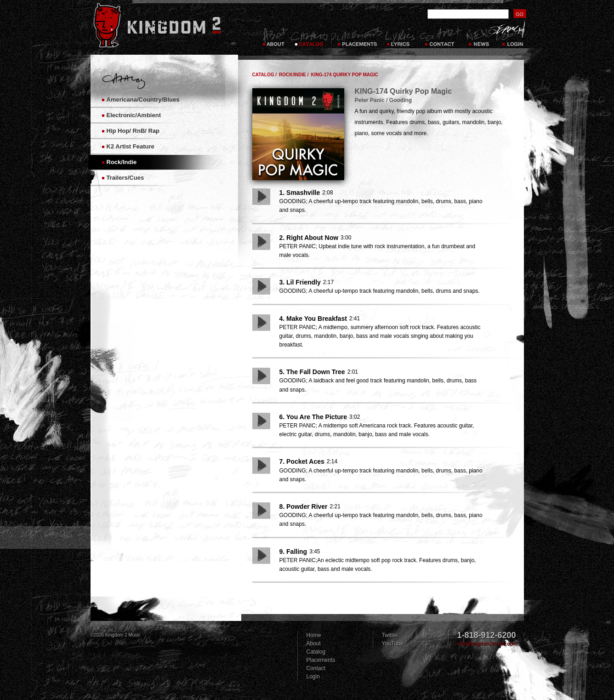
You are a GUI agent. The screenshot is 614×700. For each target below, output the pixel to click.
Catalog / (265, 75)
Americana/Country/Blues (143, 100)
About (314, 643)
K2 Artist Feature (131, 146)
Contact (441, 37)
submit (520, 14)
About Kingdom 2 (275, 37)
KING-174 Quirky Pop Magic (344, 75)
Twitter (390, 635)
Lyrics (401, 37)
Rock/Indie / (294, 75)
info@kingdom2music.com (487, 643)
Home (314, 635)
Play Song (261, 197)
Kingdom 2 (169, 25)
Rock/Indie (122, 162)
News (478, 37)
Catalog (309, 37)
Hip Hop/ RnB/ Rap (133, 131)
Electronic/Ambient (134, 115)
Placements (356, 37)
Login (513, 37)
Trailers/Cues (125, 178)
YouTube (393, 643)
